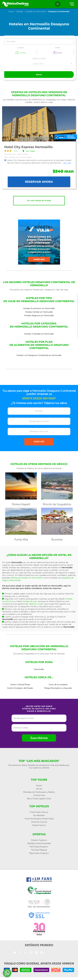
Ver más (67, 163)
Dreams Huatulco (39, 840)
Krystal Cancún (39, 825)
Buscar (39, 75)
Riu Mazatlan (39, 815)
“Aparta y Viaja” (36, 604)
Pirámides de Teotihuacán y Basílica (39, 792)
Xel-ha (39, 789)
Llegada (21, 48)
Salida (57, 48)
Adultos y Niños (39, 58)
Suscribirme (39, 738)
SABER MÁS (39, 442)
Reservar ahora (39, 182)
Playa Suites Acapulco (39, 853)
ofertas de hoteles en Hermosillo (27, 578)
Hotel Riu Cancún (39, 822)
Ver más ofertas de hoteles (39, 201)
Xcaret (39, 786)
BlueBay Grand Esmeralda (39, 843)
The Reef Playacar (39, 850)
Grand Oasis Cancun (39, 812)
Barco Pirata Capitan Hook (39, 799)
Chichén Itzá (39, 795)
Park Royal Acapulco (39, 847)
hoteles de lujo (30, 601)
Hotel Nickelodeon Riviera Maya (39, 819)
